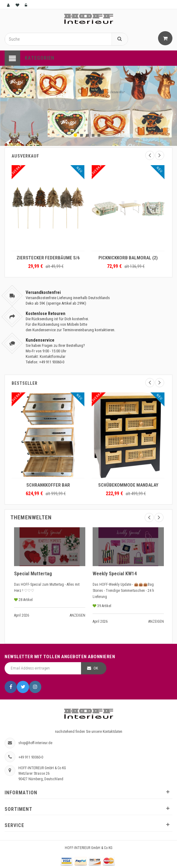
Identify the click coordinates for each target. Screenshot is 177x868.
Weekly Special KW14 (115, 574)
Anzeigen (77, 615)
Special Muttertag (33, 574)
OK (96, 668)
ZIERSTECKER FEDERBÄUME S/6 (48, 258)
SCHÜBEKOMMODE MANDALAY (128, 485)
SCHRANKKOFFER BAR (48, 485)
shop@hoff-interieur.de (35, 743)
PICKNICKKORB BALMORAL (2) (128, 258)
